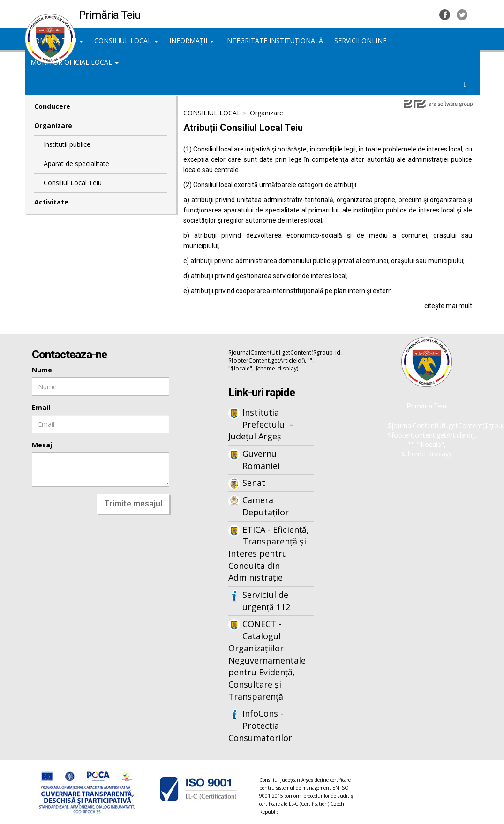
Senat (254, 483)
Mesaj (42, 445)
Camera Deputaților (266, 506)
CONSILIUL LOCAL (126, 41)
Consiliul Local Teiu (73, 183)
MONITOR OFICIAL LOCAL (75, 62)
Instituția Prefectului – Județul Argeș (261, 424)
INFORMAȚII (192, 41)
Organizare (53, 125)
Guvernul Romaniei (261, 460)
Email (41, 407)
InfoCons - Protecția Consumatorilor (260, 725)
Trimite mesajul (133, 503)
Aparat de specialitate (76, 163)
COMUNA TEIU (57, 41)
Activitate (51, 202)
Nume (42, 370)
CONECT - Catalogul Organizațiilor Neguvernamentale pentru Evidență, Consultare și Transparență (267, 660)
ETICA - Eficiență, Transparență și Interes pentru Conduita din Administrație (269, 554)
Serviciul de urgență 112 (266, 601)
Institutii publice (67, 144)
